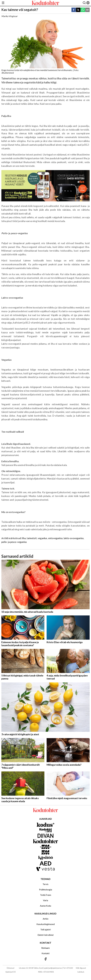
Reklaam (46, 948)
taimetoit (32, 538)
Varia (46, 900)
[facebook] (74, 10)
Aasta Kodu (46, 906)
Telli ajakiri (46, 929)
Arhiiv (46, 919)
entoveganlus (55, 538)
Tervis (46, 884)
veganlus (42, 538)
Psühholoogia (46, 889)
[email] (87, 10)
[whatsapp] (83, 10)
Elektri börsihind (46, 935)
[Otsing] (84, 3)
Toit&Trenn (46, 895)
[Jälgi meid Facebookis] (46, 959)
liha (24, 538)
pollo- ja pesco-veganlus (14, 542)
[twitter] (78, 10)
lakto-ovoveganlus (74, 538)
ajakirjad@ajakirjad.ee (53, 968)
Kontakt (46, 953)
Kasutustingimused (46, 924)
